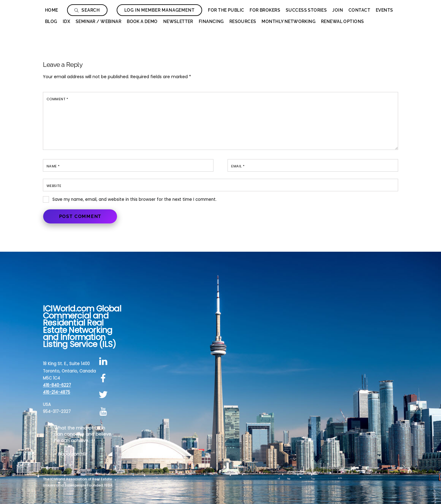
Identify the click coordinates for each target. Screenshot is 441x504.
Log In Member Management (160, 10)
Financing (211, 21)
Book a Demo (142, 21)
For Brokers (265, 10)
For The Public (226, 10)
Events (384, 10)
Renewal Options (342, 21)
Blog (51, 21)
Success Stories (306, 10)
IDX (66, 21)
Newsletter (178, 21)
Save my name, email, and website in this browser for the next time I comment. (134, 199)
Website (54, 186)
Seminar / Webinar (98, 21)
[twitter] (104, 395)
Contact (359, 10)
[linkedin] (104, 361)
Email (238, 166)
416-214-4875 (57, 392)
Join (338, 10)
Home (52, 10)
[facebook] (104, 378)
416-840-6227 (57, 385)
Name (53, 166)
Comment (57, 99)
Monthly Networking (288, 21)
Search (87, 10)
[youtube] (104, 412)
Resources (243, 21)
